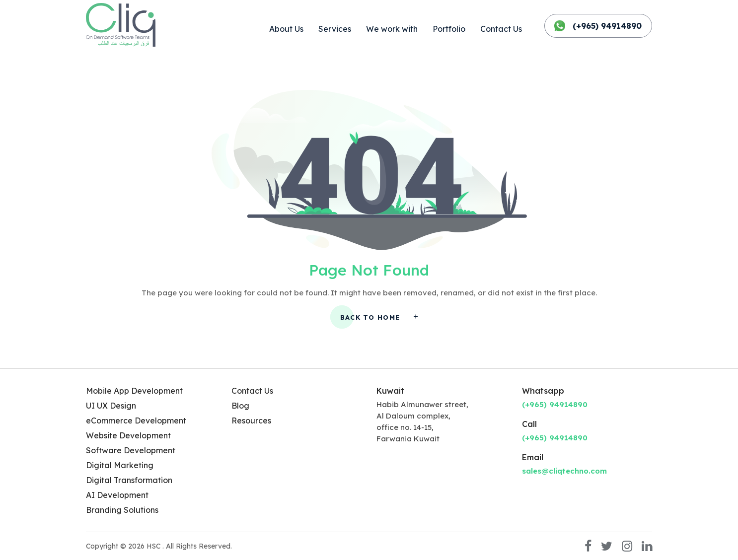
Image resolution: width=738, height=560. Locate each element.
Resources (251, 420)
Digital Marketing (120, 465)
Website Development (128, 435)
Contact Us (501, 29)
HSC (154, 546)
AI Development (117, 495)
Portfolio (449, 29)
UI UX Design (111, 406)
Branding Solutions (122, 510)
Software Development (131, 450)
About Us (286, 29)
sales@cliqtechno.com (564, 471)
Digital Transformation (129, 480)
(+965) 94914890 (598, 26)
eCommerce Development (136, 420)
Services (335, 29)
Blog (240, 406)
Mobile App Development (134, 391)
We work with (392, 29)
